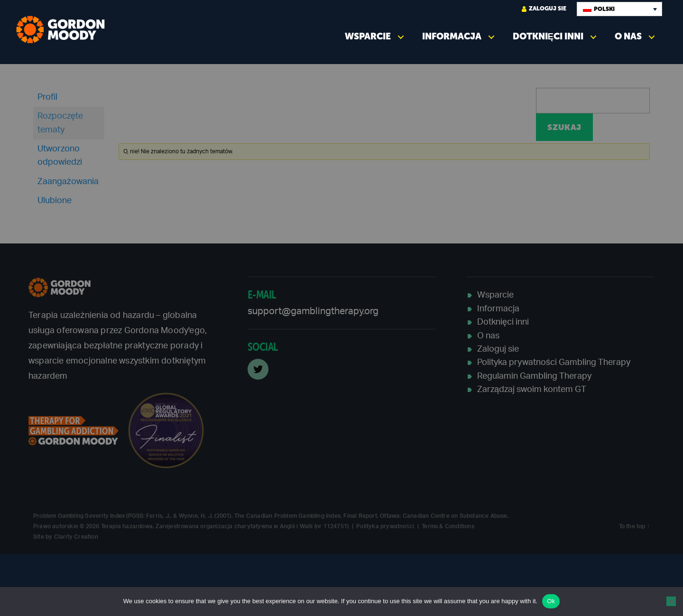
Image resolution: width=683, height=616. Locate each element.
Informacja (452, 36)
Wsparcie (368, 36)
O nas (628, 36)
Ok (551, 601)
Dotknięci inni (548, 36)
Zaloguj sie (544, 9)
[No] (671, 601)
